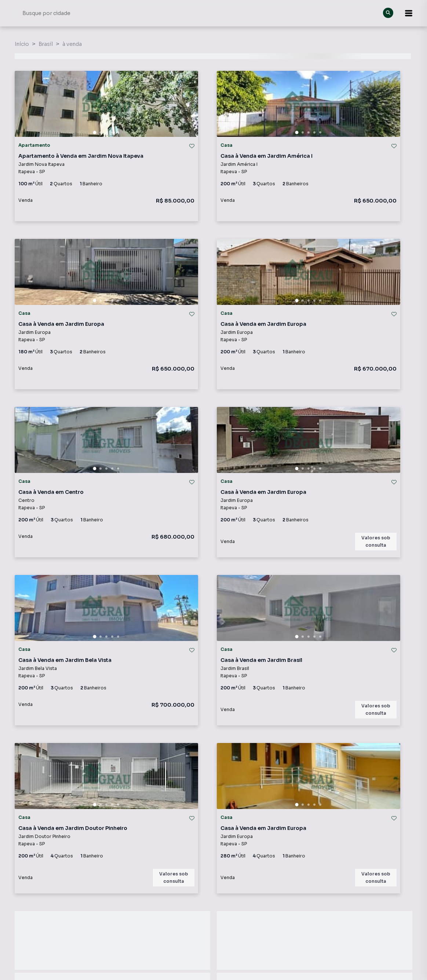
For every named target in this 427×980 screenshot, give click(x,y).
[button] (409, 13)
